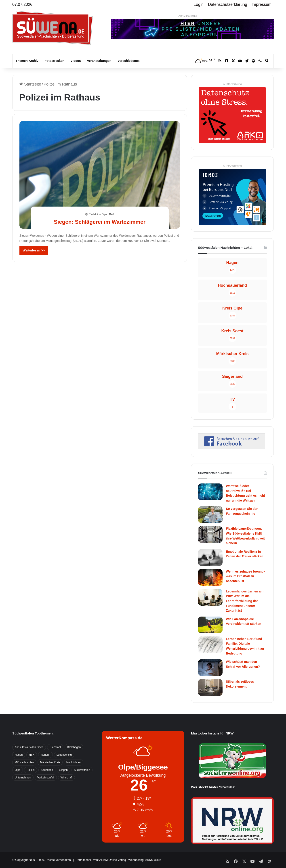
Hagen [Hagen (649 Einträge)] (19, 755)
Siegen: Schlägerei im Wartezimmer (100, 221)
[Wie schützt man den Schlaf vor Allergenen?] (210, 668)
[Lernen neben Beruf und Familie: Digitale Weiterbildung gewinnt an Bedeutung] (210, 645)
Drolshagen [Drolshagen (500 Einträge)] (74, 747)
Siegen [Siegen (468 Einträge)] (63, 770)
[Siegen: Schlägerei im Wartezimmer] (100, 175)
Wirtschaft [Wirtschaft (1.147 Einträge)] (66, 778)
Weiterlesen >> (34, 250)
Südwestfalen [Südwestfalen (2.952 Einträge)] (82, 770)
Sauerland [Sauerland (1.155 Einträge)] (47, 770)
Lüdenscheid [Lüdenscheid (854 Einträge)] (64, 755)
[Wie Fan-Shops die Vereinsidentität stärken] (210, 625)
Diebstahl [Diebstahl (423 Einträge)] (55, 747)
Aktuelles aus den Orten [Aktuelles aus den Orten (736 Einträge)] (29, 747)
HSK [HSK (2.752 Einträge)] (32, 755)
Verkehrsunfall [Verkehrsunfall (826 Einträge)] (46, 778)
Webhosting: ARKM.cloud (145, 860)
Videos (76, 61)
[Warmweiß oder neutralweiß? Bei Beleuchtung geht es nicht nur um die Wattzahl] (210, 492)
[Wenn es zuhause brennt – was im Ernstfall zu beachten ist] (210, 577)
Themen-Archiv (27, 61)
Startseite (30, 84)
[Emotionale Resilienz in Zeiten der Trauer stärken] (210, 557)
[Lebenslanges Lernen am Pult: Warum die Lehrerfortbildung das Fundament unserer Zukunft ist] (210, 597)
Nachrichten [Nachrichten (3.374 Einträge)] (74, 762)
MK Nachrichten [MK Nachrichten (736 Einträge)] (24, 762)
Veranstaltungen (99, 61)
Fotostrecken (55, 61)
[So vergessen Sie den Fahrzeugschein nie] (210, 515)
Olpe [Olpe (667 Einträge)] (18, 770)
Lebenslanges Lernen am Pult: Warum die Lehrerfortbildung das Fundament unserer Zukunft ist (245, 601)
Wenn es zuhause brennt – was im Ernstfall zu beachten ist (246, 576)
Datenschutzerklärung (228, 4)
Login (199, 4)
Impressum (262, 4)
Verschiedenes (128, 61)
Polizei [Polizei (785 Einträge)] (30, 770)
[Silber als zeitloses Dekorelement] (210, 687)
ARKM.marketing (188, 16)
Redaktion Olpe (98, 214)
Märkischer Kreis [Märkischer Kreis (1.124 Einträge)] (50, 762)
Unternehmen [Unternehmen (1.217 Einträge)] (23, 778)
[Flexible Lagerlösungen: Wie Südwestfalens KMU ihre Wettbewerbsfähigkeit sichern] (210, 534)
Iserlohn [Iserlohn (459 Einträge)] (45, 755)
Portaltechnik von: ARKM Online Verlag (101, 860)
